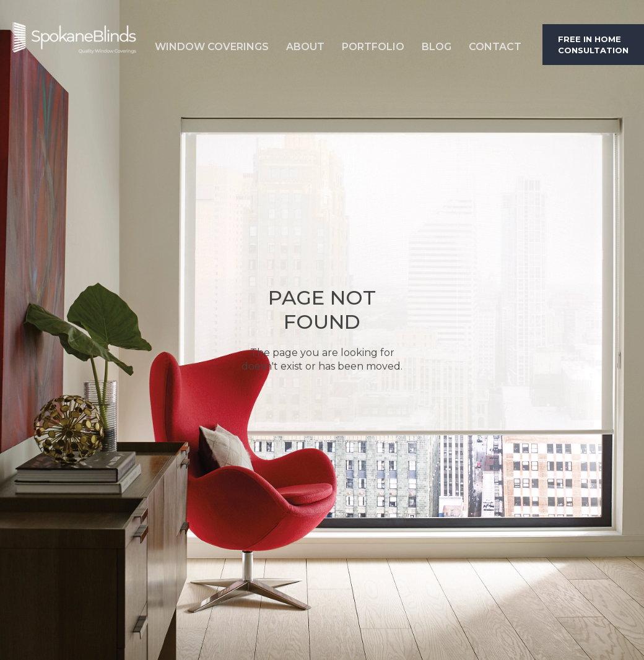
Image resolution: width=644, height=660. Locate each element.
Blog (437, 47)
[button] (212, 44)
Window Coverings (212, 47)
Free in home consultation (593, 45)
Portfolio (373, 47)
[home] (74, 44)
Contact (495, 47)
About (305, 47)
